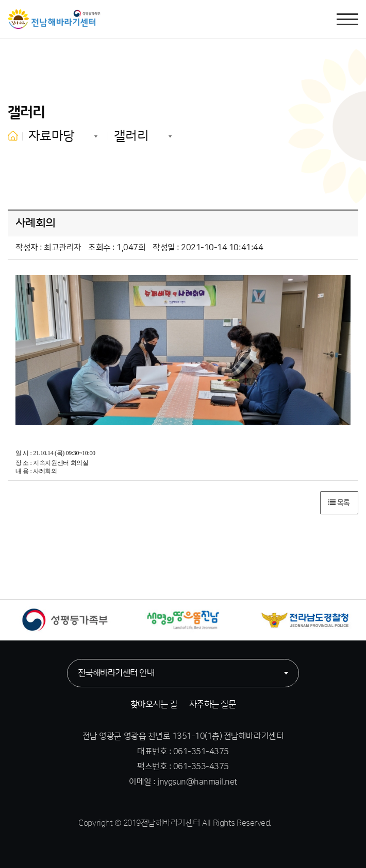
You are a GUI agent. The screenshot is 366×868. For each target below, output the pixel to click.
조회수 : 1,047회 (117, 248)
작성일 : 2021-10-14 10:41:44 (208, 248)
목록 (339, 503)
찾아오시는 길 (154, 704)
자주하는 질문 (212, 704)
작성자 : (48, 248)
